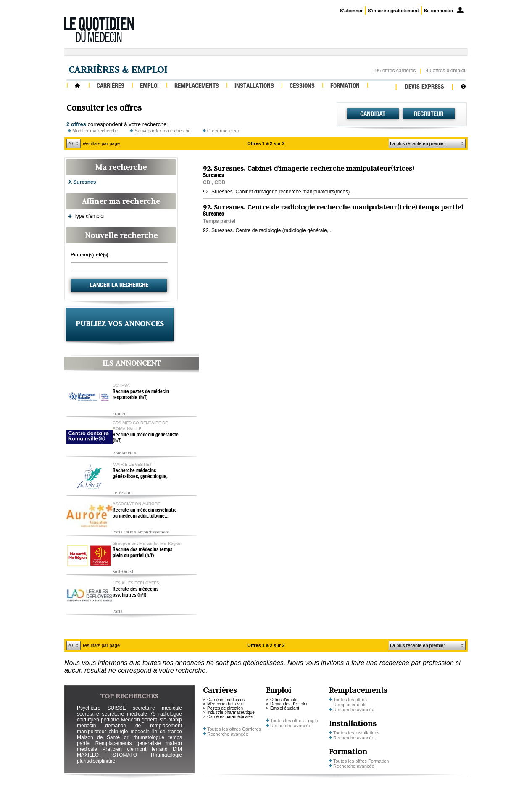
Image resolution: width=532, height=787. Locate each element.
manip (175, 720)
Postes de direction (225, 708)
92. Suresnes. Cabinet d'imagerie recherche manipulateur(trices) (308, 168)
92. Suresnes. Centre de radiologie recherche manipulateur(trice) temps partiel (333, 207)
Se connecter (439, 11)
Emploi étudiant (285, 708)
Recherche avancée (228, 734)
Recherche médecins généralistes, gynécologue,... (142, 474)
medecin (86, 726)
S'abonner (351, 11)
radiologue (170, 714)
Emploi (149, 86)
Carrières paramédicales (230, 717)
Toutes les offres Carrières (234, 729)
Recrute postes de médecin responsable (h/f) (141, 395)
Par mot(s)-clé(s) (89, 255)
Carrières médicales (226, 700)
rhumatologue (149, 737)
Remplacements (197, 86)
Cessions (302, 86)
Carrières (111, 86)
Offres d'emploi (284, 700)
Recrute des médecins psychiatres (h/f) (136, 592)
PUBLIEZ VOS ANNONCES (120, 324)
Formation (345, 86)
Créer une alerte (224, 131)
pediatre (110, 720)
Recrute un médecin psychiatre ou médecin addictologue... (145, 513)
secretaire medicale (157, 708)
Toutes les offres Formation (361, 761)
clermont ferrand (147, 749)
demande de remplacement (144, 726)
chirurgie (118, 732)
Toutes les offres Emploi (295, 721)
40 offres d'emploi (445, 71)
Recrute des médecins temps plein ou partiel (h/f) (142, 553)
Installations (254, 86)
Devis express (424, 87)
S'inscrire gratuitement (393, 11)
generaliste (149, 743)
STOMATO (125, 755)
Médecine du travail (225, 704)
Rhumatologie (166, 755)
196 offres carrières (394, 71)
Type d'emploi (89, 216)
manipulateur (91, 732)
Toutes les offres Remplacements (350, 702)
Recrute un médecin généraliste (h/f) (146, 438)
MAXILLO (88, 755)
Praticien (112, 749)
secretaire (88, 714)
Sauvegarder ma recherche (162, 131)
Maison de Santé (98, 737)
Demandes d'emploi (289, 704)
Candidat (373, 114)
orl (127, 737)
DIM (177, 749)
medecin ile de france (156, 732)
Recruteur (429, 114)
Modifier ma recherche (95, 131)
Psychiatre (89, 708)
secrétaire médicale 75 (129, 714)
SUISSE (116, 708)
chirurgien (88, 720)
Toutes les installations (356, 733)
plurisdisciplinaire (96, 761)
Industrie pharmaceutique (231, 712)
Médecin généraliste (144, 720)
